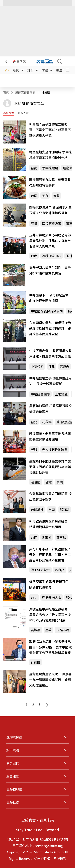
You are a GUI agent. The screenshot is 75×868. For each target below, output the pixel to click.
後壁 (56, 196)
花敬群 (47, 422)
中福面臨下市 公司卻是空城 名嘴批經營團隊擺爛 (49, 298)
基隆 (34, 223)
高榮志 (64, 366)
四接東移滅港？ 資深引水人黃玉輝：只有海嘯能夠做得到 (50, 210)
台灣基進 (37, 510)
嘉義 (48, 630)
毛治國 (36, 482)
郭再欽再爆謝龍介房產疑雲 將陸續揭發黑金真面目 (50, 524)
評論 (33, 70)
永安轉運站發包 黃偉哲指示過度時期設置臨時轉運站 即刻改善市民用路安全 (50, 328)
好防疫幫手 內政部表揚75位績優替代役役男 (49, 584)
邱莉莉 (64, 510)
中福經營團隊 (40, 394)
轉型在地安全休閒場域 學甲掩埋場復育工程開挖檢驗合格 (50, 155)
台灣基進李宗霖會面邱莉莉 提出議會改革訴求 (50, 496)
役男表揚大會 (52, 597)
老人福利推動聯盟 (55, 450)
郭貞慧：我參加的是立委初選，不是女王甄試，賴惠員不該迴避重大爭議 (50, 130)
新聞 (18, 70)
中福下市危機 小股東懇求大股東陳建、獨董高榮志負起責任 (50, 353)
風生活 (63, 70)
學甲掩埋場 (50, 168)
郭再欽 (61, 537)
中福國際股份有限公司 (47, 311)
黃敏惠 (36, 630)
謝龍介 (47, 537)
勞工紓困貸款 (40, 570)
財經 (47, 70)
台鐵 (48, 482)
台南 (34, 168)
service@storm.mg (49, 846)
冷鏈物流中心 (52, 256)
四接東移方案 (52, 223)
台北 (34, 422)
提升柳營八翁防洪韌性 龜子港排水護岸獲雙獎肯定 (50, 270)
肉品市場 (63, 630)
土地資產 (61, 394)
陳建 (52, 366)
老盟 (34, 450)
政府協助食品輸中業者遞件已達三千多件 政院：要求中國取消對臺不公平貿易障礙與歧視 (50, 647)
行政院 (36, 662)
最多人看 (23, 113)
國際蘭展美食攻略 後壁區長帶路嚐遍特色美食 (50, 182)
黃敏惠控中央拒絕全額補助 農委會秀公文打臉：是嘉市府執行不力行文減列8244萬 (50, 615)
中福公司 (37, 366)
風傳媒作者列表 (25, 92)
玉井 (69, 256)
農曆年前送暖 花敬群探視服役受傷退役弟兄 (50, 408)
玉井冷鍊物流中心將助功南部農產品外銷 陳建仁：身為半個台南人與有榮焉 (50, 241)
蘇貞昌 (60, 570)
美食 (45, 196)
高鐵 (60, 482)
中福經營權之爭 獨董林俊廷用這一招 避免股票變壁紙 (50, 381)
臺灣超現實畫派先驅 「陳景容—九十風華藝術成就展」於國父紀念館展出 (50, 679)
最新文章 (9, 113)
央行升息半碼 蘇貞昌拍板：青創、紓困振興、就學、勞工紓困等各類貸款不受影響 (50, 555)
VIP (7, 70)
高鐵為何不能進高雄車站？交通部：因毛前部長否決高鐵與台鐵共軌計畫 (50, 467)
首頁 (6, 92)
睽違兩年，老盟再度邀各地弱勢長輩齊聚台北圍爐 (50, 436)
